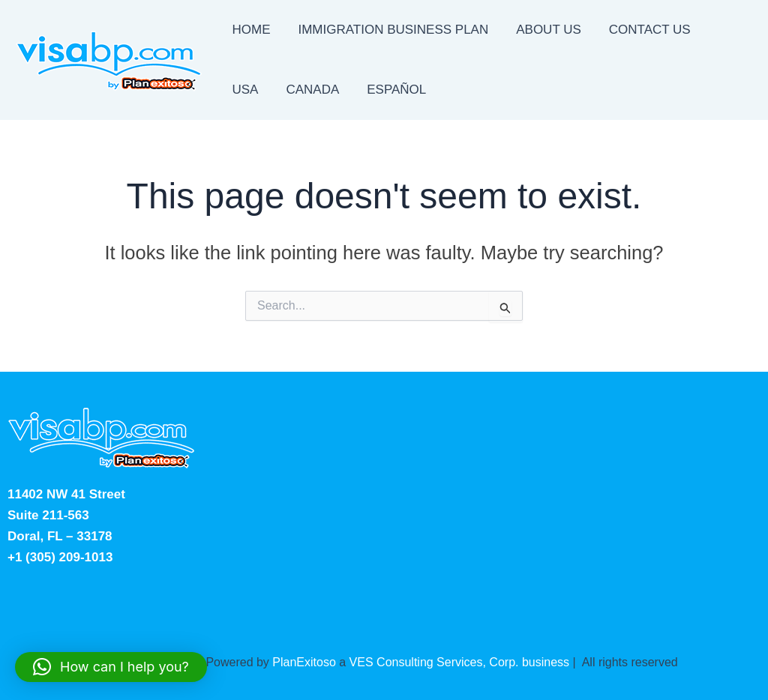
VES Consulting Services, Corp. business (459, 662)
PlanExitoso (304, 662)
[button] (111, 667)
